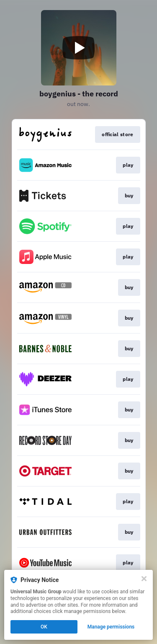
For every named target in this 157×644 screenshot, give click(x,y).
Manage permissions (111, 627)
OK (44, 627)
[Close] (144, 579)
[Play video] (79, 48)
